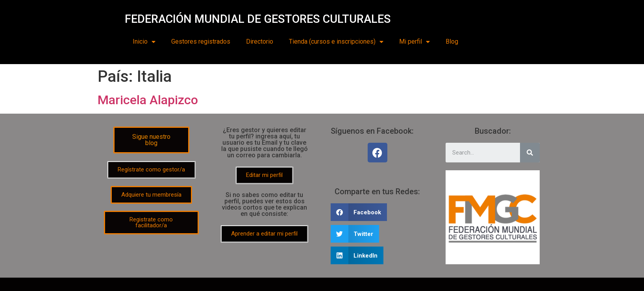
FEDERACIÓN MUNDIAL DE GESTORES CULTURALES (258, 19)
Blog (452, 41)
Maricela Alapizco (148, 100)
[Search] (530, 153)
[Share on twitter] (355, 234)
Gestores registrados (201, 41)
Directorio (260, 41)
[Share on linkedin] (357, 255)
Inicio (144, 42)
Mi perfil (415, 42)
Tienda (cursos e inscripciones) (336, 42)
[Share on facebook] (359, 212)
